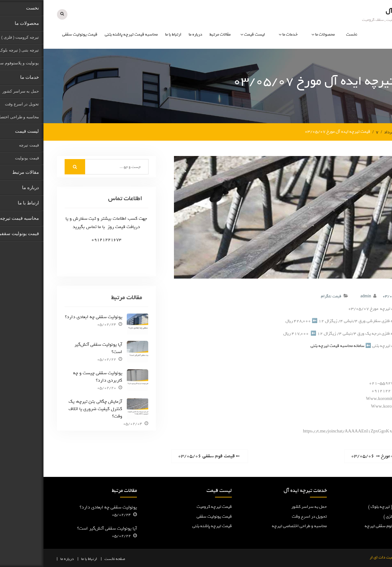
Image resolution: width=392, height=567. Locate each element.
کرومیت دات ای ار (341, 557)
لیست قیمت (211, 34)
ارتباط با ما (130, 34)
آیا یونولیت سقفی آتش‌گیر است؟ (55, 348)
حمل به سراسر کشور (266, 507)
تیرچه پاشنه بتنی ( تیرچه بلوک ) (352, 507)
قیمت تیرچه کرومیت (171, 507)
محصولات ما (281, 34)
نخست (308, 34)
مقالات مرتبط (177, 34)
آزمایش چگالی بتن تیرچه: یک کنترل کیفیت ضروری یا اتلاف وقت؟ (52, 409)
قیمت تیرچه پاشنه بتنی (169, 526)
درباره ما (152, 34)
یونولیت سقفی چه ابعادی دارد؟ (50, 317)
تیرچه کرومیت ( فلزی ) (359, 516)
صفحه (77, 559)
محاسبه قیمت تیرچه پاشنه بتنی (88, 34)
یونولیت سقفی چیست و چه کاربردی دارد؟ (54, 377)
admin (322, 296)
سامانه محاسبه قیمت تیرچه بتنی (294, 346)
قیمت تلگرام (288, 296)
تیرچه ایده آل (360, 11)
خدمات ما (247, 34)
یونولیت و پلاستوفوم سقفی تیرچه (350, 526)
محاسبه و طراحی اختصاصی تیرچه (256, 526)
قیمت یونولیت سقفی (36, 34)
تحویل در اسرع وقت (266, 516)
